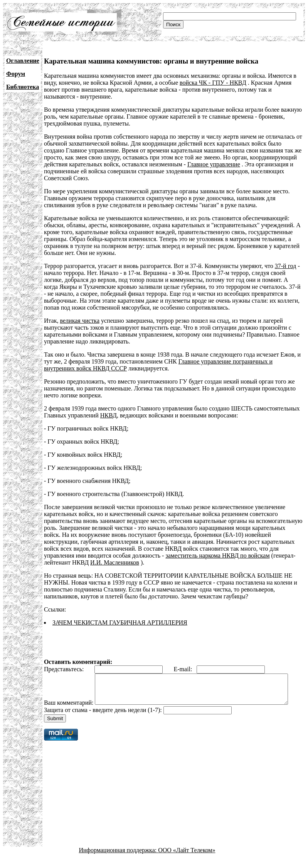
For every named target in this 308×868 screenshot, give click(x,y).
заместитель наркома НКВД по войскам (217, 555)
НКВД (109, 415)
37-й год (286, 266)
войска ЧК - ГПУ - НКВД (213, 83)
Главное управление (214, 164)
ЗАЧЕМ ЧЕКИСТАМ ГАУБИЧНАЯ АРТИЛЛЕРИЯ (120, 623)
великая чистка (80, 321)
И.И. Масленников (115, 562)
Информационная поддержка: (119, 861)
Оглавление (23, 61)
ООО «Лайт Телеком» (187, 861)
